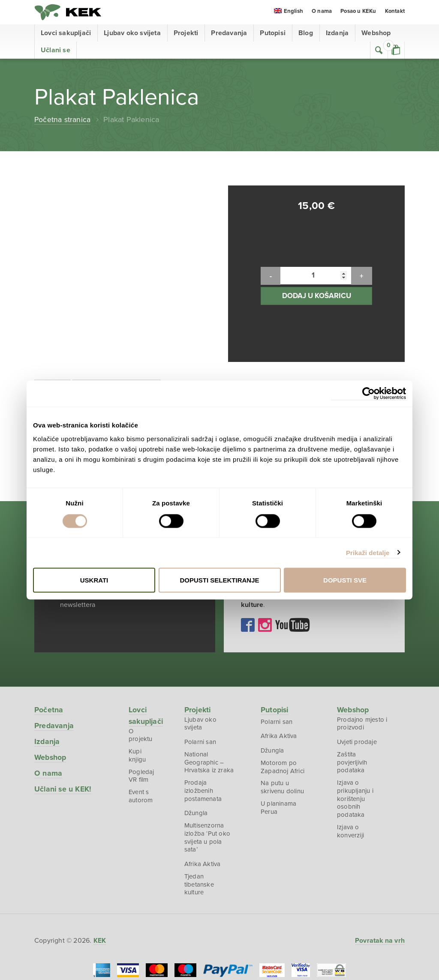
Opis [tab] (53, 332)
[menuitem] (289, 13)
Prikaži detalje (368, 552)
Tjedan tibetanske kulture (200, 833)
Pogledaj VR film (141, 714)
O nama (322, 13)
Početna (49, 653)
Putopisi (273, 34)
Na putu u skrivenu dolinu (283, 732)
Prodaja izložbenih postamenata (204, 736)
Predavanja (229, 34)
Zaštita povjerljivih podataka (352, 707)
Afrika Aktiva (203, 812)
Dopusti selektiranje (219, 580)
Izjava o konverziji (351, 778)
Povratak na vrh (380, 890)
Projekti (186, 34)
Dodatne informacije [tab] (119, 332)
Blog (306, 34)
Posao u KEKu (358, 13)
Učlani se (56, 51)
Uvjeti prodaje (358, 686)
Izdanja (337, 34)
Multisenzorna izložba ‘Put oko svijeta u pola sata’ (208, 784)
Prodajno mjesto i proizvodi (361, 667)
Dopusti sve (345, 580)
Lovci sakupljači (66, 34)
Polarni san (201, 686)
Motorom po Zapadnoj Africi (283, 711)
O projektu (144, 676)
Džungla (197, 759)
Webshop (376, 34)
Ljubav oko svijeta (132, 34)
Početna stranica (63, 121)
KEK (69, 13)
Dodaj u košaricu (317, 268)
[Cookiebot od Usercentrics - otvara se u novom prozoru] (368, 394)
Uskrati (94, 580)
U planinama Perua (279, 753)
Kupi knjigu (137, 693)
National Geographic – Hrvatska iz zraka (210, 707)
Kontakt (395, 13)
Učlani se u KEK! (64, 732)
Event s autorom (141, 735)
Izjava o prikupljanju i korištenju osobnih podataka (356, 744)
